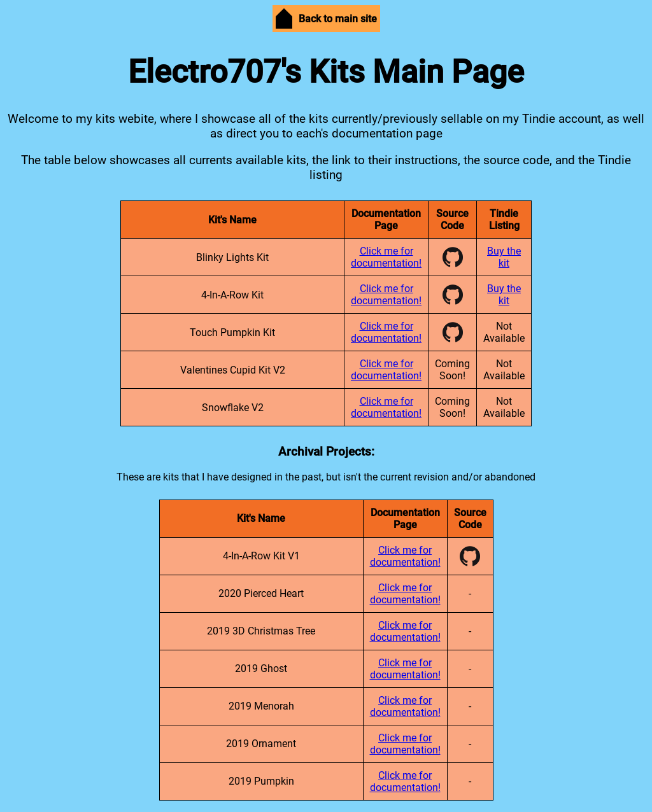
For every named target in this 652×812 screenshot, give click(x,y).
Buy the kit (504, 257)
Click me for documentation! (386, 257)
